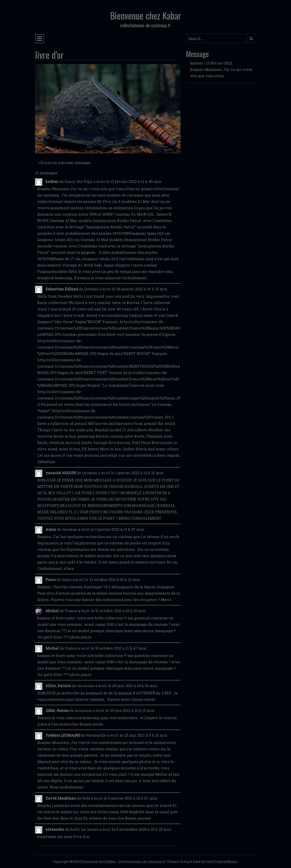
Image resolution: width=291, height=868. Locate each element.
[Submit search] (251, 38)
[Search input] (217, 38)
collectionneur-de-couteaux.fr (142, 862)
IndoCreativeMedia (222, 862)
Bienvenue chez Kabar (146, 15)
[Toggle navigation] (40, 39)
